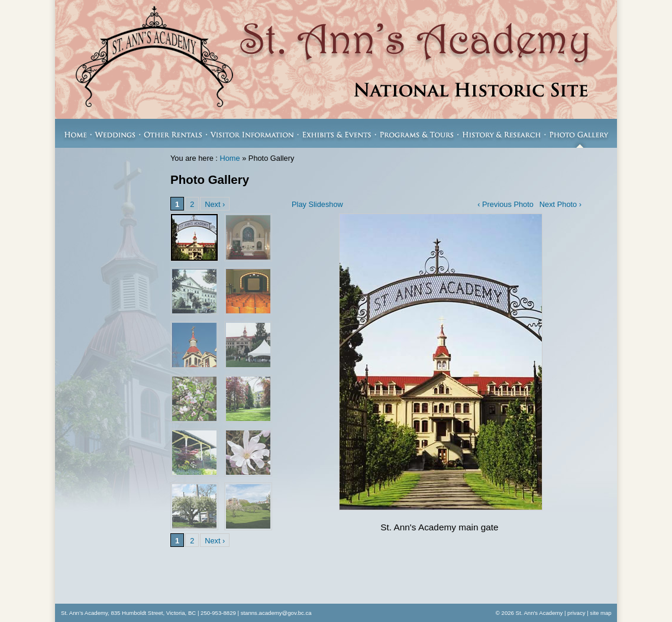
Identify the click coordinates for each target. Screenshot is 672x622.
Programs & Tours (417, 133)
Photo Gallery (581, 133)
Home (73, 133)
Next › (215, 204)
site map (600, 613)
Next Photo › (560, 204)
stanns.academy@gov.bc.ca (276, 613)
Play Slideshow (317, 204)
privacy (576, 613)
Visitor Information (252, 133)
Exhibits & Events (337, 133)
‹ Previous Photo (505, 204)
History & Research (502, 133)
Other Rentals (173, 133)
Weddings (116, 133)
